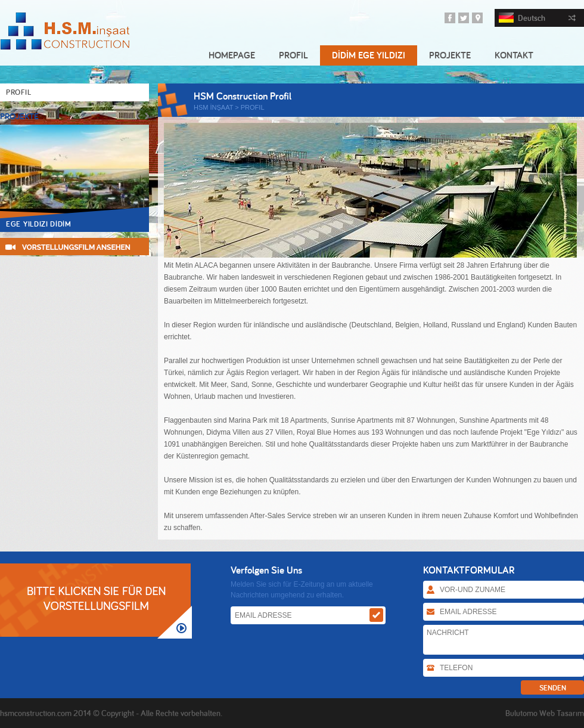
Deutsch (537, 18)
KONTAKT (514, 55)
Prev (138, 116)
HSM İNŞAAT (213, 107)
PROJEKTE (450, 55)
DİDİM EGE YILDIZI (369, 55)
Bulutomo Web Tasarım (545, 713)
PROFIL (293, 55)
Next (147, 116)
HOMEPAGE (232, 55)
